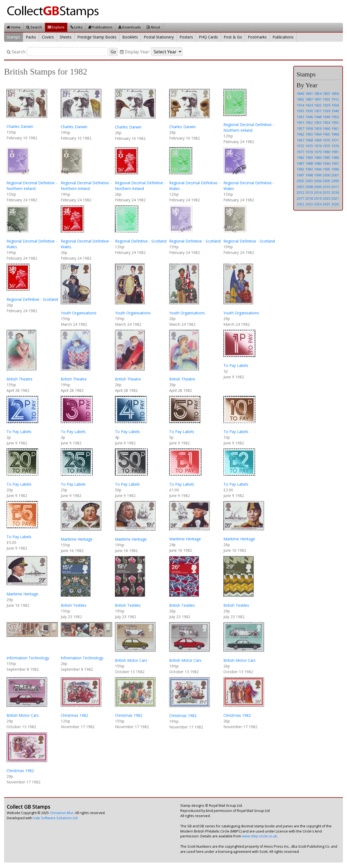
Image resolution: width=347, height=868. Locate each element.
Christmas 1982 (74, 715)
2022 (300, 204)
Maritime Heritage (77, 539)
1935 (300, 111)
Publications (100, 27)
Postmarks (257, 37)
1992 (300, 169)
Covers (48, 37)
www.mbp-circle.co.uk (259, 836)
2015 (326, 192)
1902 (326, 99)
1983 (309, 157)
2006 (335, 181)
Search (34, 27)
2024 (318, 204)
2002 (300, 181)
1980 (326, 152)
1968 (309, 140)
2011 (335, 187)
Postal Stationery (159, 37)
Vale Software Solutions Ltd (55, 818)
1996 (335, 169)
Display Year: (135, 52)
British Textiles (74, 605)
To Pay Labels (236, 365)
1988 (309, 163)
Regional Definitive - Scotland (141, 241)
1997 (300, 175)
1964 (318, 134)
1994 (318, 169)
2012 (300, 192)
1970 (326, 140)
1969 (318, 140)
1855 (326, 93)
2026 (335, 204)
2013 (309, 192)
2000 (326, 175)
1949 (326, 117)
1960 (326, 128)
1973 (309, 146)
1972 (300, 146)
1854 (318, 93)
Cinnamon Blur (62, 813)
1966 (335, 134)
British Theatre (20, 379)
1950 (335, 117)
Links (76, 27)
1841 (309, 93)
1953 (318, 122)
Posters (186, 37)
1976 (335, 146)
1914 (300, 105)
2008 (309, 187)
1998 (309, 175)
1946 (309, 117)
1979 (318, 152)
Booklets (130, 37)
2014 (318, 192)
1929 (326, 105)
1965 (326, 134)
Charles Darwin (20, 126)
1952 (309, 122)
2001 (335, 175)
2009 (318, 187)
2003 (309, 181)
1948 (318, 117)
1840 (300, 93)
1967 (300, 140)
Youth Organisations (79, 313)
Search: (16, 52)
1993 (309, 169)
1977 (300, 152)
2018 (309, 198)
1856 (335, 93)
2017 (300, 198)
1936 (309, 111)
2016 (335, 192)
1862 (300, 99)
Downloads (130, 27)
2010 (326, 187)
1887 (309, 99)
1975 (326, 146)
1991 (335, 163)
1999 (318, 175)
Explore (56, 27)
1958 (309, 128)
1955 (335, 122)
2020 (326, 198)
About (153, 27)
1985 (326, 157)
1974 (318, 146)
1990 (326, 163)
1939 (326, 111)
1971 (335, 140)
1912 (335, 99)
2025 (326, 204)
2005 (326, 181)
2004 (318, 181)
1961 (335, 128)
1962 (300, 134)
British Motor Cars (131, 660)
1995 (326, 169)
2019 (318, 198)
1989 (318, 163)
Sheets (66, 37)
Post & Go (233, 37)
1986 (335, 157)
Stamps (13, 37)
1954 (326, 122)
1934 (335, 105)
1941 (300, 117)
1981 (335, 152)
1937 (318, 111)
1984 (318, 157)
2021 (335, 198)
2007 (300, 187)
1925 (318, 105)
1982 (300, 157)
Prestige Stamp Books (97, 37)
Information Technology (28, 658)
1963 (309, 134)
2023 (309, 204)
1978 (309, 152)
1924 (309, 105)
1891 (318, 99)
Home (14, 27)
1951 (300, 122)
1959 (318, 128)
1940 (335, 111)
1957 (300, 128)
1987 (300, 163)
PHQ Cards (208, 37)
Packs (31, 37)
